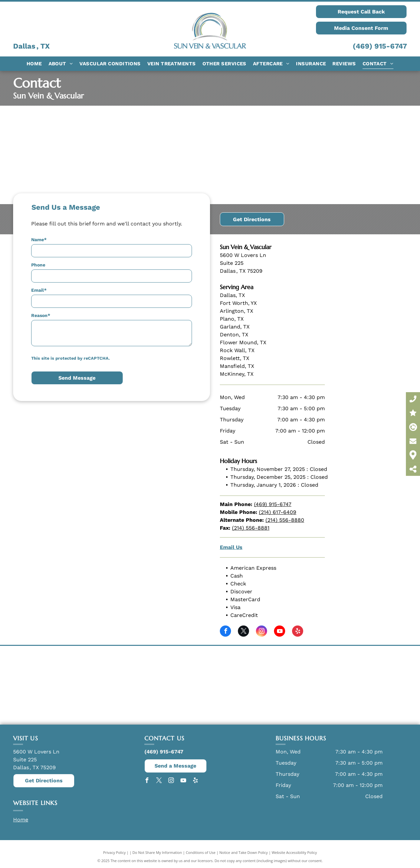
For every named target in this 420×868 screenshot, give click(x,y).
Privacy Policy (114, 852)
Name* (39, 240)
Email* (39, 290)
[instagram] (262, 632)
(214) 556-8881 (251, 528)
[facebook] (225, 632)
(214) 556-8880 (285, 520)
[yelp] (298, 632)
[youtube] (280, 632)
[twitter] (243, 632)
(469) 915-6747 (380, 46)
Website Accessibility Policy (294, 852)
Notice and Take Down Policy (244, 852)
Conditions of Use (201, 852)
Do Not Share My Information (157, 852)
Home (21, 820)
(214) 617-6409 (278, 512)
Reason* (41, 315)
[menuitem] (34, 64)
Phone (38, 265)
